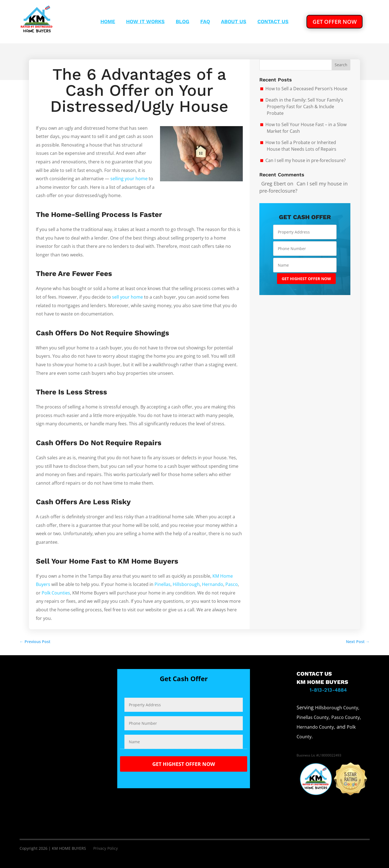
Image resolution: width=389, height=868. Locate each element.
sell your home (127, 297)
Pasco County (346, 717)
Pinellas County (313, 717)
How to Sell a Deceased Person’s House (306, 89)
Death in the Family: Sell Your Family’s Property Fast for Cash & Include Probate (304, 107)
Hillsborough (186, 584)
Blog (182, 22)
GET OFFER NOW (335, 21)
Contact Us (273, 22)
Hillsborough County (337, 708)
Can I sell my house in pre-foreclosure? (306, 160)
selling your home (129, 179)
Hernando (213, 584)
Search (341, 65)
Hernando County (315, 727)
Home (108, 22)
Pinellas (162, 584)
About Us (234, 22)
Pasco (232, 584)
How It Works (145, 22)
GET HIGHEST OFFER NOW (306, 279)
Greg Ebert (274, 184)
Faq (205, 22)
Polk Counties (56, 593)
